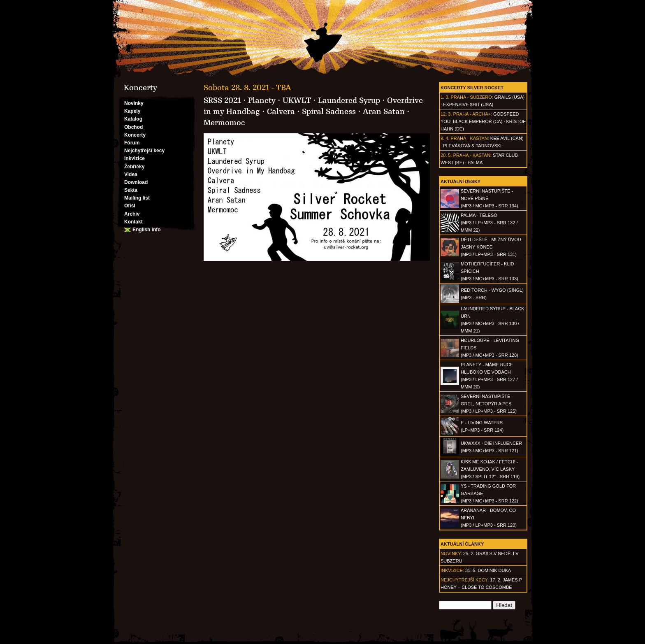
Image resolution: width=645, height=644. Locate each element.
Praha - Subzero (471, 97)
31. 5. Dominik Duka (488, 570)
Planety (262, 100)
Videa (131, 174)
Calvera (281, 112)
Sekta (131, 190)
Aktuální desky (461, 181)
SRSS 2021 (222, 100)
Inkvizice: (452, 570)
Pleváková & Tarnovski (472, 146)
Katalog (133, 119)
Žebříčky (134, 167)
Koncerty (135, 135)
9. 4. (445, 138)
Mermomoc (224, 123)
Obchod (133, 127)
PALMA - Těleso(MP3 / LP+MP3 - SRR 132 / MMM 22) (489, 223)
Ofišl (130, 206)
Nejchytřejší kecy (144, 151)
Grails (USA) (509, 97)
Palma (475, 163)
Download (136, 182)
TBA (284, 88)
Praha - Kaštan (469, 138)
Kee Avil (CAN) (507, 138)
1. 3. (445, 97)
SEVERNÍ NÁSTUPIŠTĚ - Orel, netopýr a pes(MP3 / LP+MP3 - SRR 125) (489, 404)
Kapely (132, 111)
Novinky (134, 103)
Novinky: (451, 553)
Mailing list (137, 198)
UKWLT (297, 100)
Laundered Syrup (349, 100)
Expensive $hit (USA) (468, 105)
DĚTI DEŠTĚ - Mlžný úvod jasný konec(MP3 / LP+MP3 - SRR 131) (491, 247)
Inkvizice (135, 158)
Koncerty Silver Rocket (472, 88)
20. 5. (446, 155)
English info (147, 230)
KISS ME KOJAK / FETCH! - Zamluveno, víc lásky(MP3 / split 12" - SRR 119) (490, 469)
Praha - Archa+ (472, 114)
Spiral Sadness (329, 112)
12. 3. (446, 114)
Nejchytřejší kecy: (465, 580)
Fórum (132, 143)
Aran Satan (384, 112)
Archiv (132, 214)
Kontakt (133, 222)
